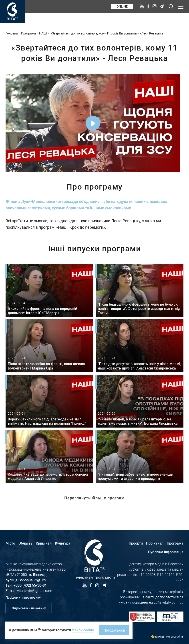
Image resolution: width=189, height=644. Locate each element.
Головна (12, 33)
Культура (63, 543)
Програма (175, 543)
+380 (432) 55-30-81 (30, 585)
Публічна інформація (166, 552)
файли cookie (83, 630)
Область (25, 543)
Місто (10, 543)
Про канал (155, 543)
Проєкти (136, 543)
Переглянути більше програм (94, 498)
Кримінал (44, 543)
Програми (28, 33)
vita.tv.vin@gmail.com (35, 591)
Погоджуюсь (114, 630)
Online (122, 6)
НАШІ (43, 33)
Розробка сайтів (175, 637)
